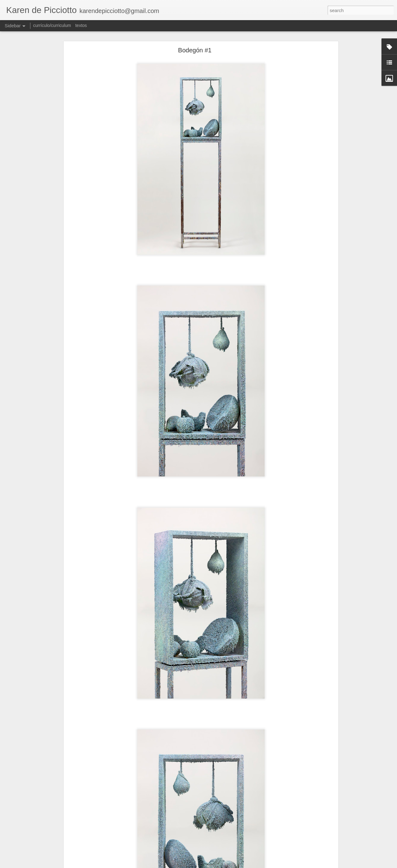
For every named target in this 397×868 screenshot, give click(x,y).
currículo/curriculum (52, 25)
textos (81, 25)
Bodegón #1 (195, 50)
